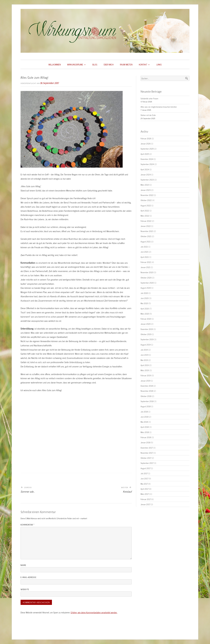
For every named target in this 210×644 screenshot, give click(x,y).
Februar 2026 (146, 138)
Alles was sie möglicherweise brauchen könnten (159, 107)
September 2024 (147, 164)
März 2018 (145, 432)
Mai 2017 (144, 484)
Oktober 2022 (146, 200)
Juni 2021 (145, 252)
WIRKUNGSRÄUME (75, 64)
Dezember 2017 (147, 448)
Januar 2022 (146, 226)
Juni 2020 (145, 298)
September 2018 (147, 401)
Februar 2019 (146, 375)
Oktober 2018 (146, 396)
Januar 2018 (146, 442)
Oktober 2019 (146, 334)
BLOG (95, 64)
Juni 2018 (145, 417)
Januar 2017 (145, 504)
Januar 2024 (146, 174)
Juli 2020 (144, 293)
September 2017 (147, 463)
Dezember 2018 (147, 386)
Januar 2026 (146, 144)
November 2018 (147, 391)
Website (25, 590)
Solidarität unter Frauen (149, 98)
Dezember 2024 (147, 159)
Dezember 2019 (147, 329)
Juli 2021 (144, 247)
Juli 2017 (144, 473)
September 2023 (147, 180)
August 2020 (146, 288)
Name (23, 565)
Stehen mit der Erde (148, 115)
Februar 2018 (146, 437)
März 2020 (145, 314)
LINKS (159, 64)
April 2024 (145, 169)
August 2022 (146, 205)
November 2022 (147, 195)
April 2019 (145, 365)
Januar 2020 (146, 324)
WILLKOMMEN (55, 64)
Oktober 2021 (146, 236)
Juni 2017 (144, 478)
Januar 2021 (145, 267)
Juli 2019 (144, 350)
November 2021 (147, 231)
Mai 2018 (144, 422)
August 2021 (146, 241)
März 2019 (145, 370)
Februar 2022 (146, 221)
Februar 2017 (146, 499)
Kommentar (27, 525)
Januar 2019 (145, 381)
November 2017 (147, 453)
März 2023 (145, 185)
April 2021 (145, 257)
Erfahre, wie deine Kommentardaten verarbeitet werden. (94, 612)
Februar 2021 (146, 262)
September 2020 (147, 283)
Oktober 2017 (146, 458)
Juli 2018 (144, 412)
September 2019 (147, 339)
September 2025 (147, 149)
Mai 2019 (144, 360)
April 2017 (145, 489)
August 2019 (146, 345)
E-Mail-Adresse (28, 577)
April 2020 (145, 308)
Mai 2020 (144, 303)
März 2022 (145, 216)
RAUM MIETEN (126, 64)
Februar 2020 (146, 319)
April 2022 (145, 211)
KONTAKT (143, 64)
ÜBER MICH (109, 64)
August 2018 (146, 406)
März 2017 (145, 494)
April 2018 (145, 427)
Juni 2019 (145, 355)
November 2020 (147, 272)
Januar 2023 (146, 190)
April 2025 (145, 154)
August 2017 (146, 468)
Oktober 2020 (146, 278)
